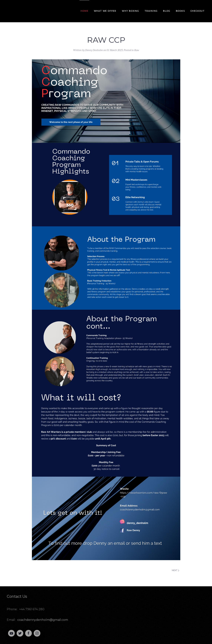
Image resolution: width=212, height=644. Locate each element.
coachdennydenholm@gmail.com (42, 620)
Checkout (198, 11)
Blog (167, 11)
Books (180, 11)
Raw (137, 50)
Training (151, 11)
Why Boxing (130, 11)
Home (84, 11)
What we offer (105, 11)
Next (175, 570)
